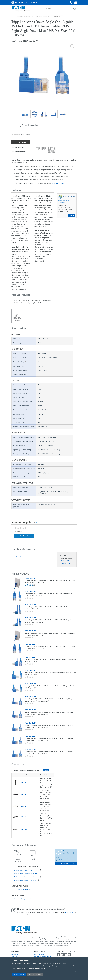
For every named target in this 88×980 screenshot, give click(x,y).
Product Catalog (24, 16)
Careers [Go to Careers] (14, 957)
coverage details (58, 183)
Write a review (25, 134)
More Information (35, 975)
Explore (72, 215)
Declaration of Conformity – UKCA (25, 874)
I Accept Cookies (19, 975)
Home (13, 16)
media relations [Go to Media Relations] (40, 954)
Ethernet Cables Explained (23, 890)
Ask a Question (21, 557)
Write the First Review (24, 536)
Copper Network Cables (40, 16)
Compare (46, 771)
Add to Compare (18, 147)
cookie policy (45, 968)
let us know (69, 912)
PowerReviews (40, 523)
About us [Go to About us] (15, 954)
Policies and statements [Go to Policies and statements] (43, 957)
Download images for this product (26, 899)
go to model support (68, 863)
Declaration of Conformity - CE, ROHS (27, 870)
